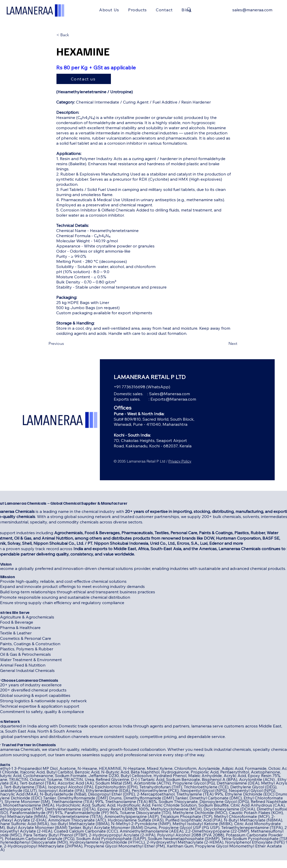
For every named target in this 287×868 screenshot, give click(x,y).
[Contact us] (84, 79)
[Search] (189, 10)
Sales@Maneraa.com (170, 394)
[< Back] (73, 35)
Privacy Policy (180, 461)
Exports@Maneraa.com (173, 399)
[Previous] (65, 344)
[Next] (224, 344)
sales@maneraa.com (252, 10)
